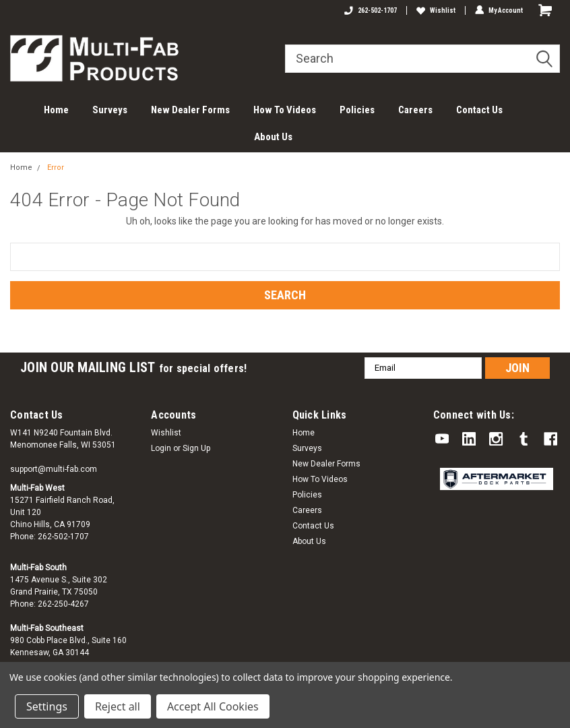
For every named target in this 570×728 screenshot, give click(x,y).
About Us (273, 137)
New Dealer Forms (190, 110)
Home (56, 110)
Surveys (110, 110)
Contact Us (479, 110)
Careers (415, 110)
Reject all (118, 706)
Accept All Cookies (213, 706)
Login (161, 448)
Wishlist (436, 10)
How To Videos (285, 110)
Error (56, 168)
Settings (47, 706)
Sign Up (196, 448)
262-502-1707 (371, 10)
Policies (357, 110)
